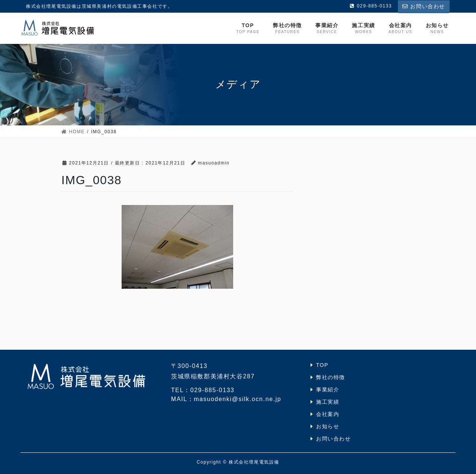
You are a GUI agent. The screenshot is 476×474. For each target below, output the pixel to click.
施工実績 (328, 402)
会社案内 (328, 414)
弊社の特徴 (331, 377)
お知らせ (328, 426)
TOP (322, 365)
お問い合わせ (424, 6)
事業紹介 (328, 390)
